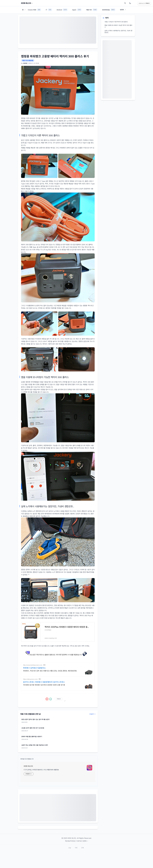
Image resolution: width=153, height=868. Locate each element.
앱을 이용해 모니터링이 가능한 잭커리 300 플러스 (118, 26)
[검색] (125, 3)
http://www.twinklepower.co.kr (33, 665)
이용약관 (79, 841)
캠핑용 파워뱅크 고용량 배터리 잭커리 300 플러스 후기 (55, 56)
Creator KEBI (34, 10)
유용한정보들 (109, 10)
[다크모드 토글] (130, 3)
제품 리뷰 (92, 10)
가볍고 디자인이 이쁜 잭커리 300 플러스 (116, 22)
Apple (77, 10)
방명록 (123, 10)
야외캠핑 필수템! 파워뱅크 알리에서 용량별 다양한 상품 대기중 (44, 685)
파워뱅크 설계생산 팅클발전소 (34, 668)
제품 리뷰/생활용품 (28, 60)
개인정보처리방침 (70, 841)
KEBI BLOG (27, 3)
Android (62, 10)
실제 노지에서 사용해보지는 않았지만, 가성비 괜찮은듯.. (118, 32)
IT (49, 10)
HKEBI (25, 63)
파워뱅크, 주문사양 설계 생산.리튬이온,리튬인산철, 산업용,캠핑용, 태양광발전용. (50, 671)
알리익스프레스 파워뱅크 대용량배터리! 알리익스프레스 (44, 682)
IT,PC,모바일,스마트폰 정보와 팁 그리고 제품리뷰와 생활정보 (41, 770)
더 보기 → (92, 714)
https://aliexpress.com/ (30, 679)
